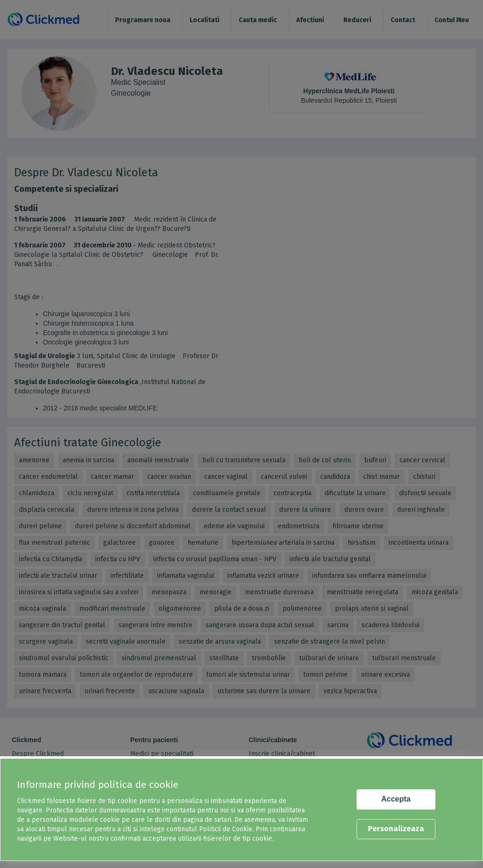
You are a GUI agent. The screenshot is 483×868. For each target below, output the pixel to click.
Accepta (396, 799)
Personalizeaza (396, 829)
